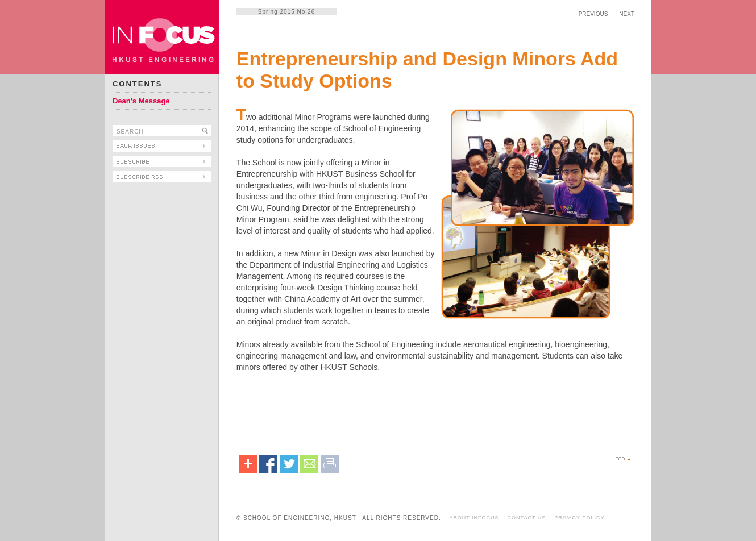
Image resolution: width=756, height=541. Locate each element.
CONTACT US (527, 518)
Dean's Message (141, 101)
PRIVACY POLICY (579, 518)
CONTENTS (138, 84)
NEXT (627, 14)
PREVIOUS (593, 14)
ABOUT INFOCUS (474, 518)
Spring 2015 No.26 (286, 12)
